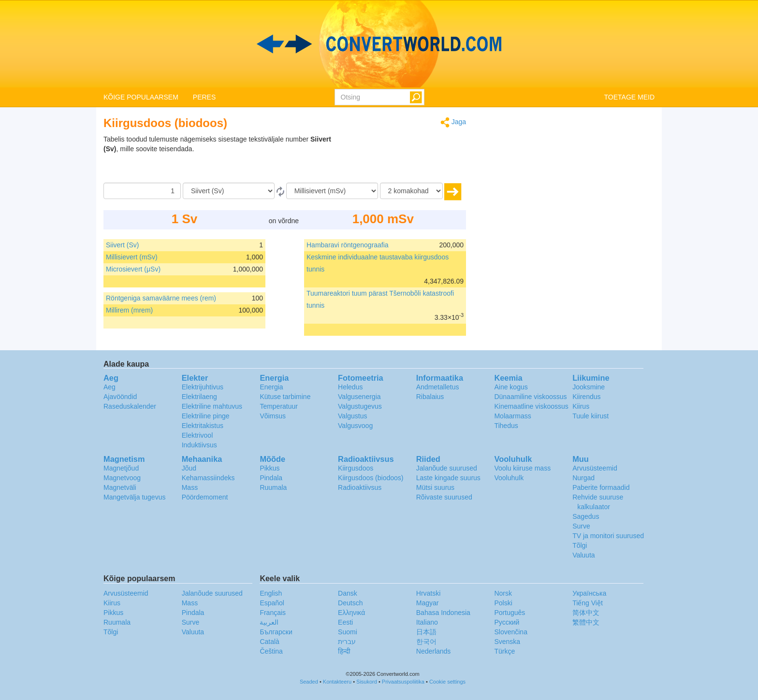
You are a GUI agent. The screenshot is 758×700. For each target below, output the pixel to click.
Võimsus (273, 416)
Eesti (345, 622)
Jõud (189, 468)
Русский (507, 622)
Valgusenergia (359, 397)
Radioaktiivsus (360, 487)
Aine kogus (511, 387)
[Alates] (229, 191)
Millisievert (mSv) (132, 257)
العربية (269, 622)
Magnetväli (120, 487)
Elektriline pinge (206, 416)
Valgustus (352, 416)
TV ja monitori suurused (608, 536)
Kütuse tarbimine (285, 397)
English (271, 593)
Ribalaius (430, 397)
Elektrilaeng (199, 397)
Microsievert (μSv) (133, 269)
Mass (190, 487)
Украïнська (589, 593)
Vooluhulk (509, 478)
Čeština (271, 651)
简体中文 (586, 613)
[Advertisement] (406, 158)
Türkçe (504, 651)
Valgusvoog (355, 426)
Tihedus (506, 426)
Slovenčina (511, 632)
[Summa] (142, 191)
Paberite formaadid (601, 487)
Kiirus (581, 406)
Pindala (271, 478)
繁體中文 (586, 622)
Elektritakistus (203, 426)
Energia (271, 387)
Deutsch (350, 603)
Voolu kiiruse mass (522, 468)
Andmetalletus (438, 387)
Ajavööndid (120, 397)
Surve (581, 526)
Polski (503, 603)
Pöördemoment (205, 497)
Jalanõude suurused (447, 468)
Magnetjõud (121, 468)
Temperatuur (279, 406)
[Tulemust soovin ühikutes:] (332, 191)
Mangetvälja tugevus (134, 497)
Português (510, 613)
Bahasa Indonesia (443, 613)
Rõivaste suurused (444, 497)
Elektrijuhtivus (203, 387)
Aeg (109, 387)
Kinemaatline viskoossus (531, 406)
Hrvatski (429, 593)
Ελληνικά (351, 613)
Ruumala (273, 487)
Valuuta (583, 555)
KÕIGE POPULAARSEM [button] (141, 97)
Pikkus (270, 468)
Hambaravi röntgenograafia (348, 245)
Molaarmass (512, 416)
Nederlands (434, 651)
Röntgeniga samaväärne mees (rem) (161, 298)
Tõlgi (580, 545)
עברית (347, 642)
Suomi (348, 632)
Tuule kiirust (590, 416)
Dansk (348, 593)
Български (276, 632)
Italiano (427, 622)
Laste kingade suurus (448, 478)
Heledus (350, 387)
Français (273, 613)
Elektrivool (197, 435)
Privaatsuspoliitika (403, 682)
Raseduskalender (130, 406)
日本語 (426, 632)
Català (269, 642)
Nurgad (583, 478)
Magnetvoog (122, 478)
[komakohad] (411, 191)
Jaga (453, 122)
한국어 (426, 642)
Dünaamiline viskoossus (530, 397)
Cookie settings (447, 682)
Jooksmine (589, 387)
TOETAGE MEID (630, 97)
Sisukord (367, 682)
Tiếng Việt (588, 603)
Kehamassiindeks (208, 478)
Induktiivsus (199, 445)
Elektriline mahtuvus (212, 406)
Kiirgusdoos (356, 468)
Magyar (428, 603)
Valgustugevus (360, 406)
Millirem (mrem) (129, 310)
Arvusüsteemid (595, 468)
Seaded (309, 682)
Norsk (503, 593)
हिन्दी (344, 651)
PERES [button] (204, 97)
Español (272, 603)
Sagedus (586, 516)
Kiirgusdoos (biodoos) (371, 478)
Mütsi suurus (435, 487)
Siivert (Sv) (122, 245)
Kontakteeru (337, 682)
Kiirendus (586, 397)
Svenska (507, 642)
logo (379, 44)
